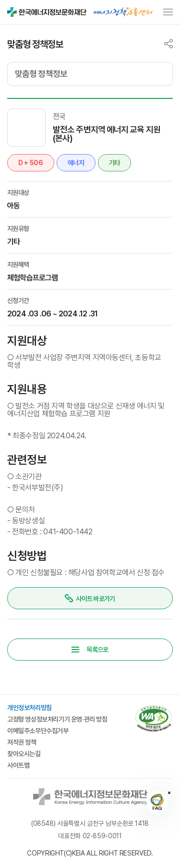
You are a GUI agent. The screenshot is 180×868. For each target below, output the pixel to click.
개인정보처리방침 (30, 708)
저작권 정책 (22, 742)
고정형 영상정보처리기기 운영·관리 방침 (57, 719)
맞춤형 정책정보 (41, 74)
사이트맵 (18, 765)
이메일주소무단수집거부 (38, 731)
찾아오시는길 (24, 754)
